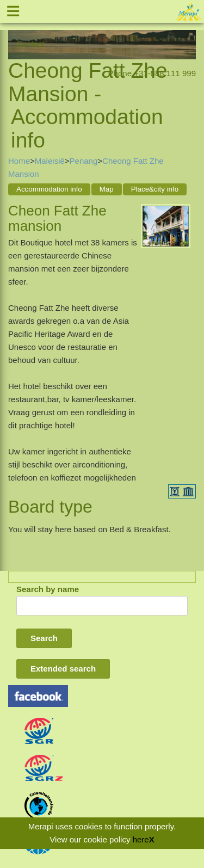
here (141, 839)
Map (107, 189)
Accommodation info (49, 189)
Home (19, 161)
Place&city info (155, 189)
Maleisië (50, 161)
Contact (30, 44)
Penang (84, 161)
